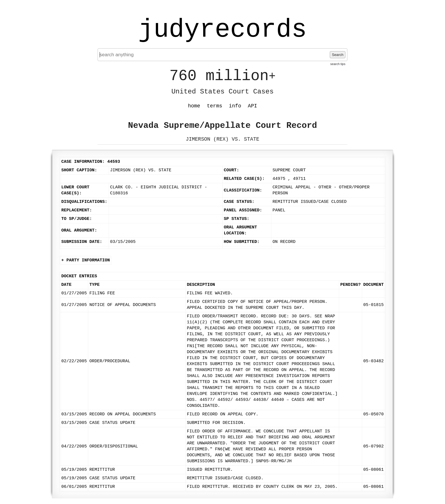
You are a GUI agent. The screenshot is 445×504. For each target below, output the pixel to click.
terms (215, 106)
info (235, 106)
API (252, 106)
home (194, 106)
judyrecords (222, 30)
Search (338, 55)
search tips (338, 64)
